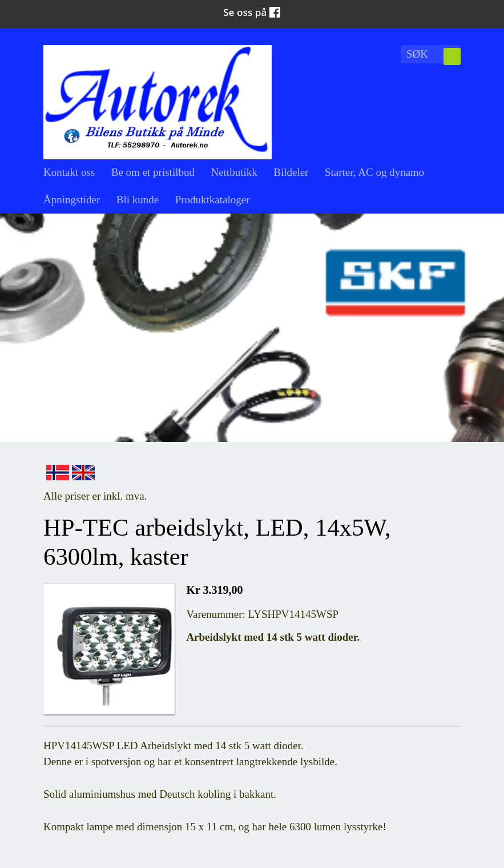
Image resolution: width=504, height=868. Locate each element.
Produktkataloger (213, 200)
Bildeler (291, 172)
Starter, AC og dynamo (374, 172)
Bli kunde (138, 200)
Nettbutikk (234, 172)
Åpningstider (72, 200)
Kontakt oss (69, 172)
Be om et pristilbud (153, 172)
